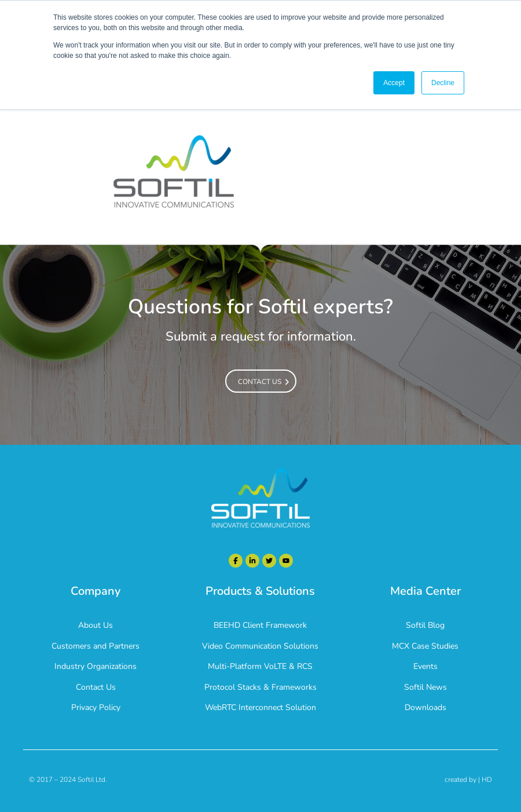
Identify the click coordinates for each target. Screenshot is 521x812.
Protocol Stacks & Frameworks (260, 687)
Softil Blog (425, 625)
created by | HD (468, 780)
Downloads (425, 707)
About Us (96, 625)
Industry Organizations (96, 666)
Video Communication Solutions (260, 646)
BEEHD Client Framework (260, 625)
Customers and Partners (96, 646)
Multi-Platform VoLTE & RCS (260, 666)
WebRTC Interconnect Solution (260, 707)
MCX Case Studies (425, 646)
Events (425, 666)
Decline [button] (443, 83)
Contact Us (96, 687)
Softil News (425, 687)
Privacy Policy (96, 707)
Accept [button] (394, 83)
